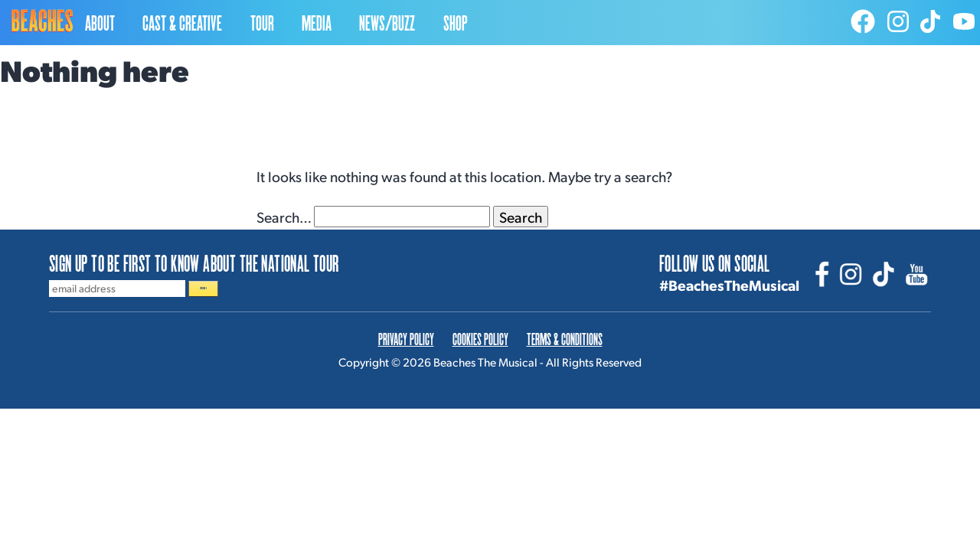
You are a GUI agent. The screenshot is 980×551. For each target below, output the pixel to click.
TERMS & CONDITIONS (565, 348)
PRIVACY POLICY (406, 348)
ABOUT (100, 23)
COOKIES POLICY (480, 348)
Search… (284, 217)
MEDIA (317, 23)
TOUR (262, 23)
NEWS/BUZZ (387, 23)
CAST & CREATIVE (182, 23)
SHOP (456, 23)
